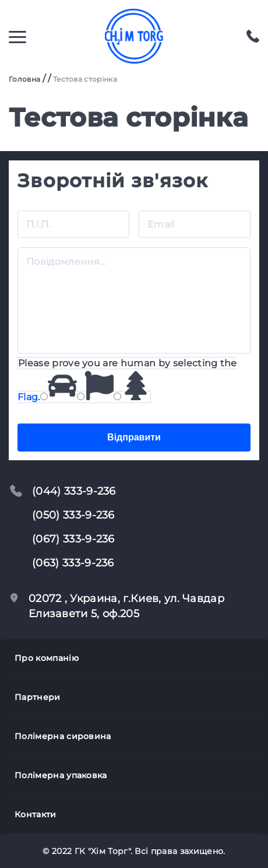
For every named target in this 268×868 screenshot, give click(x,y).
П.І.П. (38, 207)
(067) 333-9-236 (73, 539)
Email (161, 207)
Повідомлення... (66, 244)
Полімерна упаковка (61, 775)
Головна (24, 79)
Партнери (38, 697)
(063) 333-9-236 (73, 563)
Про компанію (47, 658)
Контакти (36, 814)
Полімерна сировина (63, 736)
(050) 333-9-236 (73, 515)
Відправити (134, 437)
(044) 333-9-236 (74, 491)
